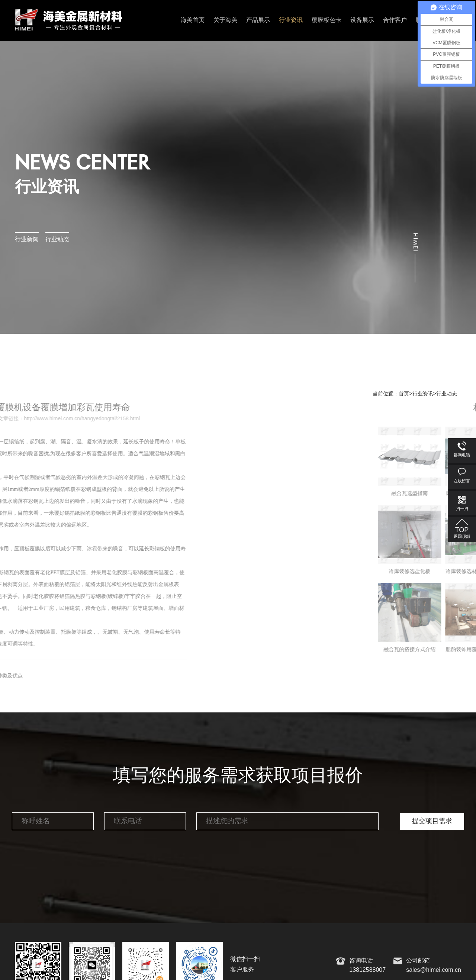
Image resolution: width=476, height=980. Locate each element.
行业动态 (57, 240)
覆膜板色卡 (327, 20)
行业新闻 (27, 240)
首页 (404, 394)
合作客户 (395, 20)
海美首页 (193, 20)
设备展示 (362, 20)
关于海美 (225, 20)
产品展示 (258, 20)
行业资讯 (291, 20)
